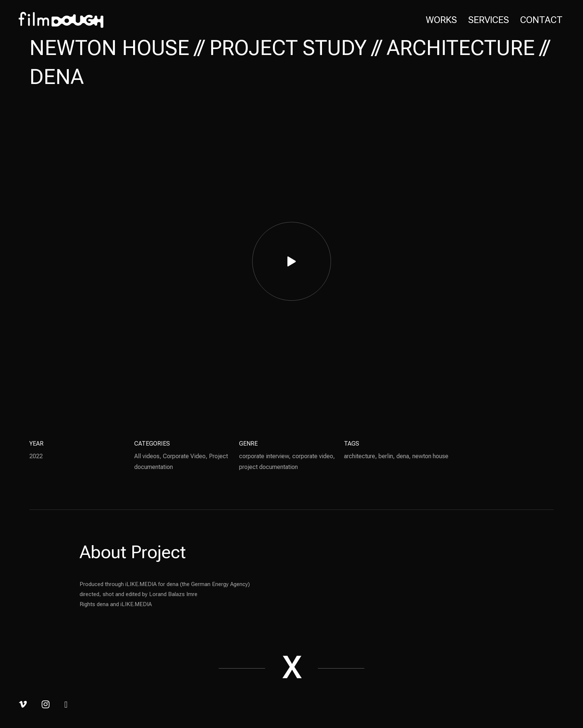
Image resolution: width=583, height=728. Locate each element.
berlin (386, 456)
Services (489, 20)
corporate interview (264, 456)
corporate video (313, 456)
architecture (360, 456)
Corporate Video (184, 456)
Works (441, 20)
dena (403, 456)
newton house (430, 456)
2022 (36, 456)
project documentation (268, 467)
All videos (147, 456)
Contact (541, 20)
